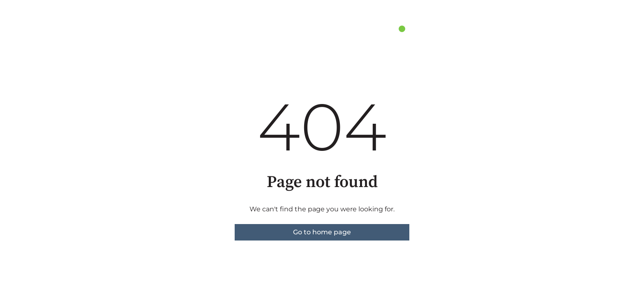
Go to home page (322, 232)
